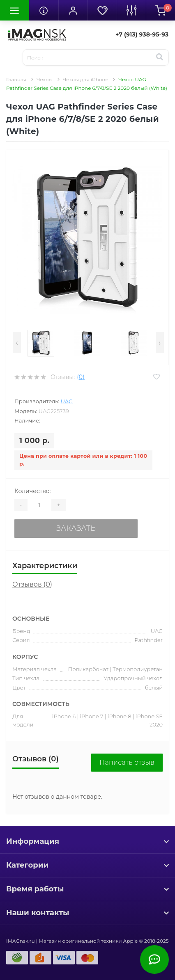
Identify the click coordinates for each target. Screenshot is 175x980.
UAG (67, 401)
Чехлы (45, 79)
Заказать (76, 528)
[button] (73, 10)
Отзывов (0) (32, 584)
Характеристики (45, 566)
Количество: (33, 491)
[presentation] (17, 343)
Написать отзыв (127, 762)
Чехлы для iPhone (86, 79)
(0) (81, 377)
